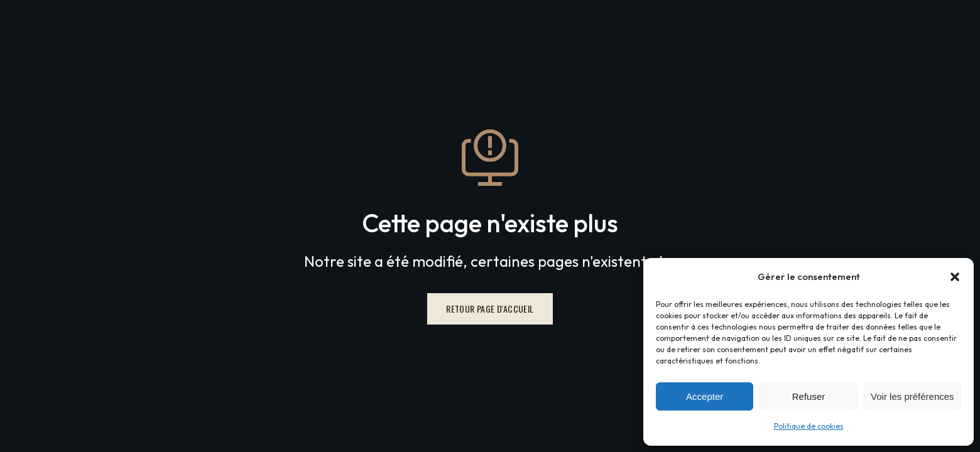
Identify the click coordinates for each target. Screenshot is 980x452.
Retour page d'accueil (490, 309)
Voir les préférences (912, 396)
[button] (955, 277)
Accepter (705, 396)
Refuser (809, 396)
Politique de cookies (809, 426)
